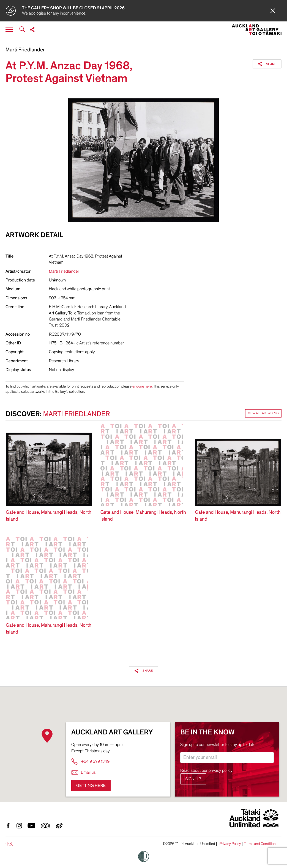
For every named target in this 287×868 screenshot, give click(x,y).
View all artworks (263, 413)
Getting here (91, 786)
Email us (84, 772)
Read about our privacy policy (206, 770)
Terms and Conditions (261, 844)
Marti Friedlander (25, 50)
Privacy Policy (230, 844)
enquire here (142, 386)
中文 (9, 844)
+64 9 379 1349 (90, 761)
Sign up (193, 779)
